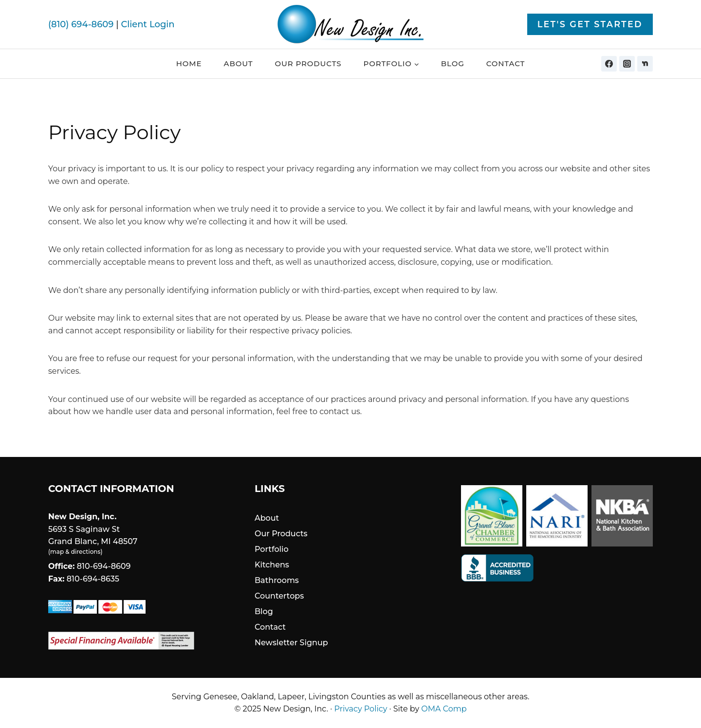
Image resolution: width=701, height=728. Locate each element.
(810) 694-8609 (81, 24)
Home (189, 64)
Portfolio (272, 549)
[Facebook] (609, 64)
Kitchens (272, 565)
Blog (453, 64)
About (239, 64)
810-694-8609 (104, 566)
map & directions (75, 552)
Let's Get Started (590, 24)
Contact (506, 64)
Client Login (148, 24)
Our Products (308, 64)
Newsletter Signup (291, 643)
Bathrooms (277, 580)
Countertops (279, 596)
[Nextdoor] (645, 64)
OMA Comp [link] (444, 709)
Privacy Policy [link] (361, 709)
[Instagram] (627, 64)
